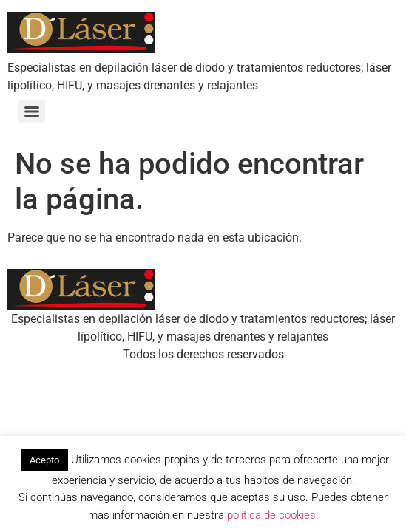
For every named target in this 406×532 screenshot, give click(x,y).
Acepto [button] (44, 460)
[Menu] (32, 112)
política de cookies (271, 515)
